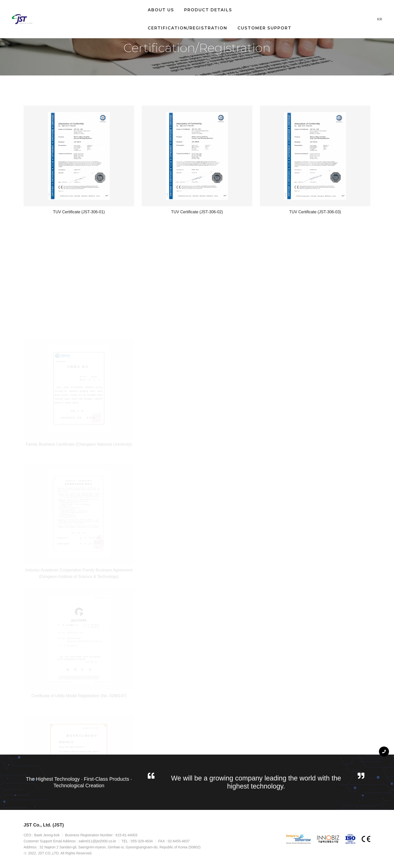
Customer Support (110, 27)
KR (375, 18)
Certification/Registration (217, 9)
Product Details (143, 9)
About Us (96, 9)
